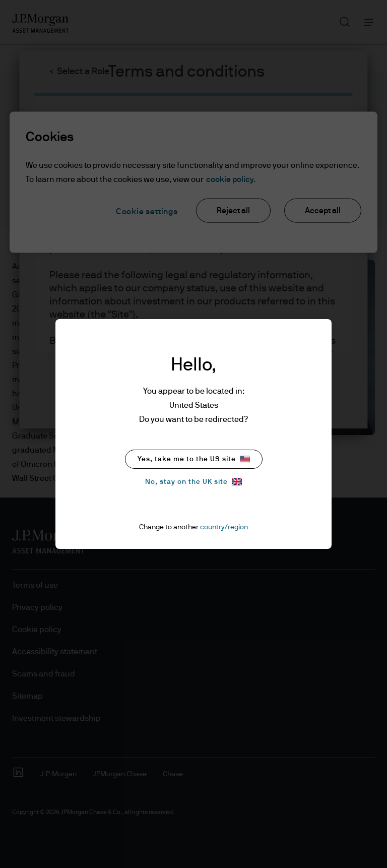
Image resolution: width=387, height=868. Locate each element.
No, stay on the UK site (193, 482)
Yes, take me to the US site (194, 459)
